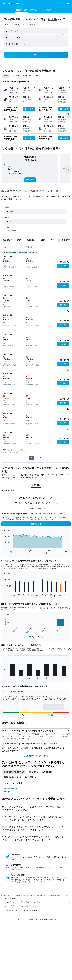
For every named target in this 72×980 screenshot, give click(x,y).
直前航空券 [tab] (27, 76)
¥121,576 (53, 19)
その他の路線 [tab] (33, 773)
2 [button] (36, 458)
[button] (4, 4)
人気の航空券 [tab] (47, 773)
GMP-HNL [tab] (36, 485)
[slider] (68, 233)
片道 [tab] (36, 76)
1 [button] (32, 458)
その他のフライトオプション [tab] (14, 773)
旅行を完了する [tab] (31, 778)
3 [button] (40, 458)
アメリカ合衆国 (28, 923)
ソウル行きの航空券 (10, 789)
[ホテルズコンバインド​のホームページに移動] (15, 3)
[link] (30, 180)
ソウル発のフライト (10, 793)
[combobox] (8, 25)
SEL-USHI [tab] (30, 508)
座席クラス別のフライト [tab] (12, 778)
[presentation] (64, 19)
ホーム (18, 923)
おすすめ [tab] (16, 76)
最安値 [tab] (6, 76)
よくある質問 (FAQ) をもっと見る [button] (36, 757)
